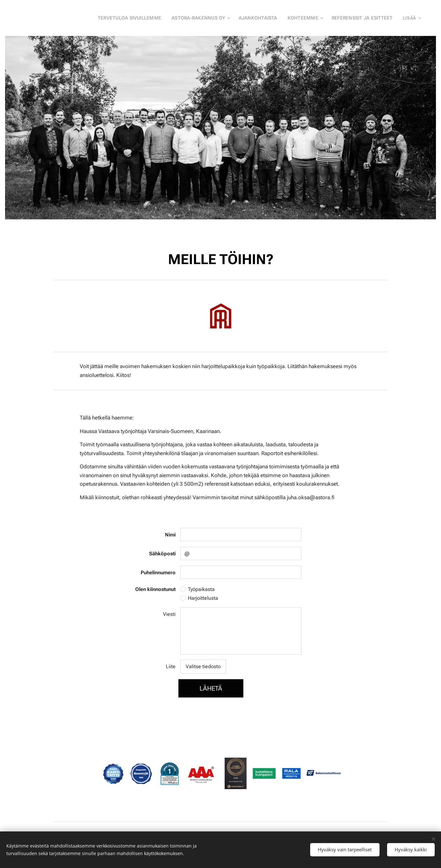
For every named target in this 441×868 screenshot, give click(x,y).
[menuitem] (136, 18)
